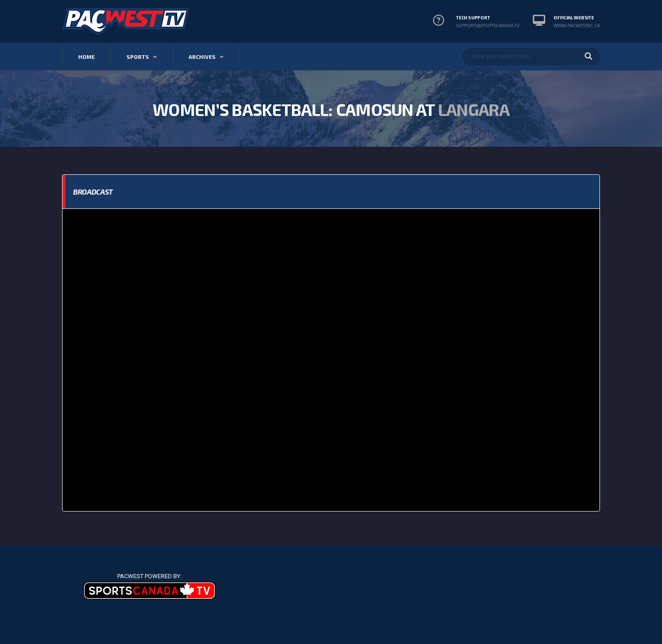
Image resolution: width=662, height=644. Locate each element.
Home (86, 57)
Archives (202, 57)
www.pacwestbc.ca (577, 25)
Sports (138, 57)
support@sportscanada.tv (488, 25)
